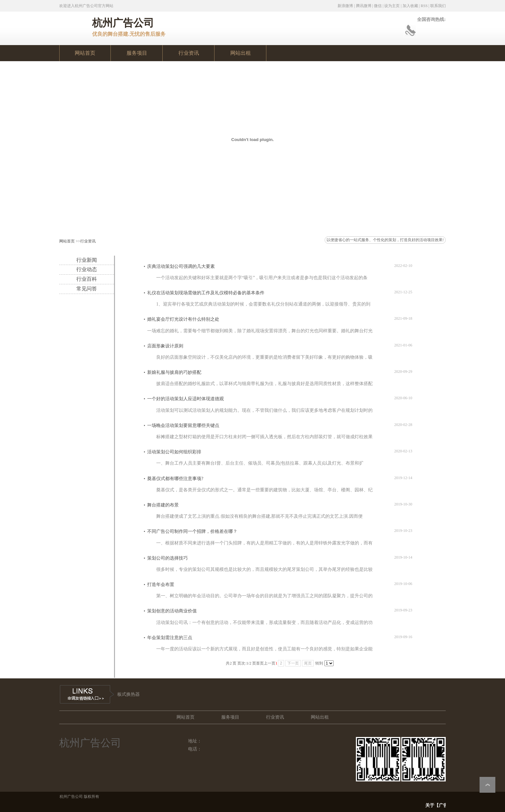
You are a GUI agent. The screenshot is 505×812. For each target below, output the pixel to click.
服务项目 (230, 717)
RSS (424, 6)
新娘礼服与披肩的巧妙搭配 (174, 372)
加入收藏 (410, 6)
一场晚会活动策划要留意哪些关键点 (183, 425)
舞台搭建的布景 (163, 505)
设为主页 (392, 6)
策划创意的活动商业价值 (172, 611)
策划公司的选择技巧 (167, 558)
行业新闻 (87, 260)
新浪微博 (345, 6)
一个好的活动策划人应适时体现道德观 (186, 399)
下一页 (293, 663)
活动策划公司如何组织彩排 (174, 452)
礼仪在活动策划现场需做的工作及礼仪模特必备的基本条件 (206, 293)
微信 (378, 6)
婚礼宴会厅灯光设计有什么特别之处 (183, 319)
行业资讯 (88, 241)
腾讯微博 (364, 6)
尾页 (308, 663)
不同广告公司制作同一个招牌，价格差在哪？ (192, 531)
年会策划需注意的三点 (170, 638)
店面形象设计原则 (165, 346)
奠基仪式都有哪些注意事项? (175, 479)
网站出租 (320, 717)
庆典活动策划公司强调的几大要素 (181, 266)
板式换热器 (129, 694)
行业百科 (87, 279)
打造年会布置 (161, 585)
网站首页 (67, 241)
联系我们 (438, 6)
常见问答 (87, 289)
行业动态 (87, 269)
